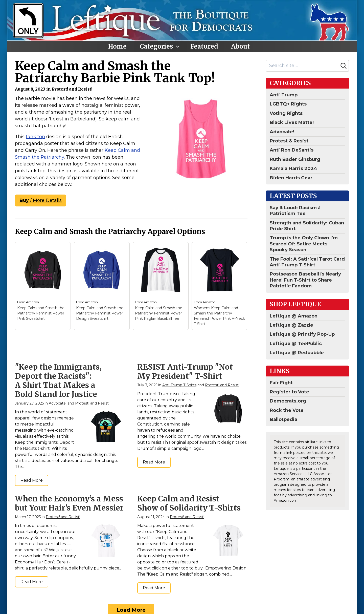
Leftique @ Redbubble (297, 353)
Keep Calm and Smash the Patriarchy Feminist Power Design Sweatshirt (100, 313)
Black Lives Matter (292, 122)
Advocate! (58, 403)
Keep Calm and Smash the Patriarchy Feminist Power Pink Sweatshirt (41, 313)
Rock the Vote (287, 410)
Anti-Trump (284, 95)
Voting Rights (286, 113)
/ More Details (41, 200)
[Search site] (302, 66)
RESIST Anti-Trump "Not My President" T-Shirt (185, 371)
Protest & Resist (289, 141)
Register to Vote (289, 392)
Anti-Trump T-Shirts (179, 385)
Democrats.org (288, 401)
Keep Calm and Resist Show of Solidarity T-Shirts (189, 503)
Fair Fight (281, 383)
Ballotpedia (283, 419)
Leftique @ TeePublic (296, 344)
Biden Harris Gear (291, 178)
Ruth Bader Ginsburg (295, 159)
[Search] (344, 66)
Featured (204, 46)
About (241, 46)
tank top (35, 137)
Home (117, 46)
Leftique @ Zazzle (291, 325)
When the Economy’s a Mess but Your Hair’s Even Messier (69, 503)
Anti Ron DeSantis (292, 150)
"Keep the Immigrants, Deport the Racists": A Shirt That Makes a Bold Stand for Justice (58, 380)
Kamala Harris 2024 (293, 168)
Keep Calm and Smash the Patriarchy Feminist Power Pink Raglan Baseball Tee (159, 313)
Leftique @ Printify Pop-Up (302, 334)
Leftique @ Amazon (294, 316)
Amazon (32, 302)
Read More (32, 480)
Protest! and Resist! (72, 89)
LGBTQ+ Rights (288, 104)
